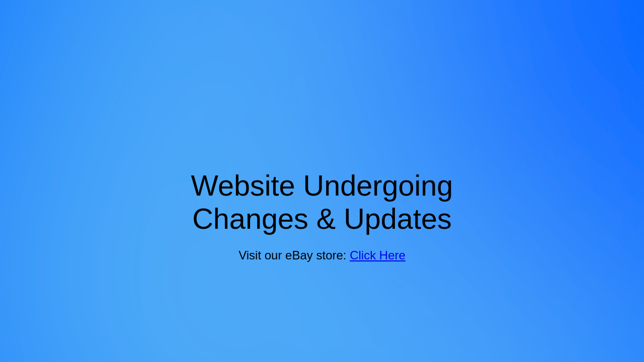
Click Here (378, 255)
